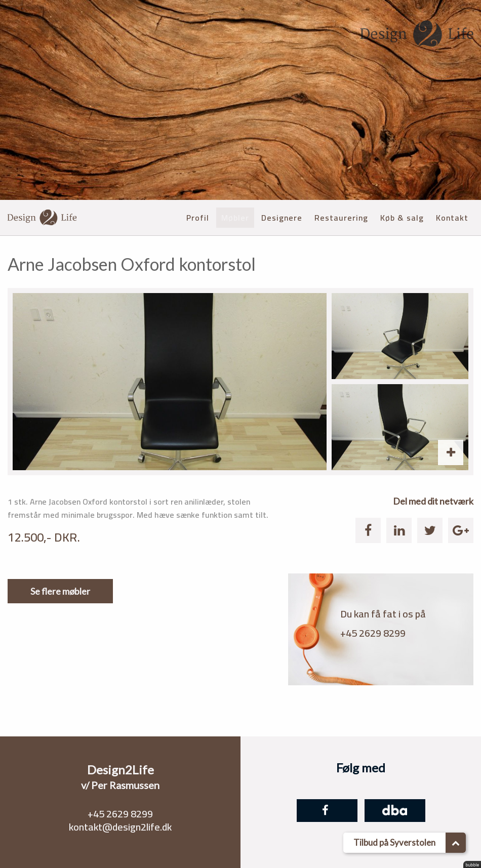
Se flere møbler (60, 591)
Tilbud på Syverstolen (410, 843)
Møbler (235, 218)
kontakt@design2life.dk (120, 827)
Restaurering (341, 218)
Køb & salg (402, 218)
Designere (282, 218)
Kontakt (452, 218)
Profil (198, 218)
